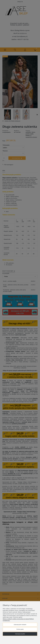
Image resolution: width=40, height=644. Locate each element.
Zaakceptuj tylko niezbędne (20, 625)
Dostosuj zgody (20, 629)
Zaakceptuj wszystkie (20, 634)
